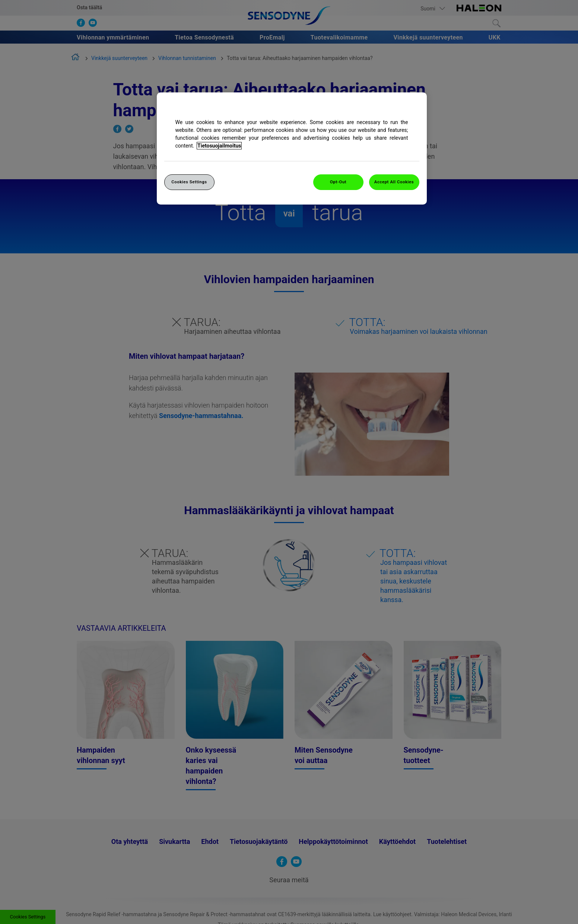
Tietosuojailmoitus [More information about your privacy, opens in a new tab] (219, 146)
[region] (292, 148)
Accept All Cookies (394, 182)
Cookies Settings (189, 182)
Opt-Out (338, 182)
